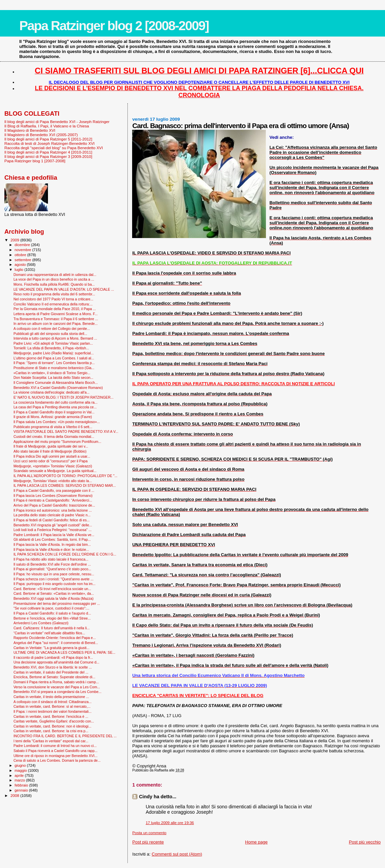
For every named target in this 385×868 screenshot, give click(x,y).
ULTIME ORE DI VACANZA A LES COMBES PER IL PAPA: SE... (64, 652)
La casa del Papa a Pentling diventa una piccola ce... (55, 407)
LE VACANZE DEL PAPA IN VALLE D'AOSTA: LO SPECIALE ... (64, 289)
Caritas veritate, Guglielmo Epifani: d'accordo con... (54, 721)
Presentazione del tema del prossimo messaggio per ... (57, 603)
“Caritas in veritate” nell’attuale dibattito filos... (49, 633)
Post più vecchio (365, 842)
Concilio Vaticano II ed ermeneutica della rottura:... (53, 304)
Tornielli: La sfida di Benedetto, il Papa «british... (51, 348)
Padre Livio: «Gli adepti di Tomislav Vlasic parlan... (53, 343)
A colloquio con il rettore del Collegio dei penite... (52, 329)
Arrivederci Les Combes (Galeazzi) (41, 623)
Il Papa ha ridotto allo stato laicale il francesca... (51, 559)
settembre (24, 260)
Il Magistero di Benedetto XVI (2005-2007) (41, 135)
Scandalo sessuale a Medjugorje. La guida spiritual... (55, 471)
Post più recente (148, 842)
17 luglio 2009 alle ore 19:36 (170, 823)
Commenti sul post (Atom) (177, 854)
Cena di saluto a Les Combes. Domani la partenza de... (57, 760)
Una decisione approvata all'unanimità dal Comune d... (56, 662)
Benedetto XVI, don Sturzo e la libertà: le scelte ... (52, 667)
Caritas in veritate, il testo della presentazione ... (51, 697)
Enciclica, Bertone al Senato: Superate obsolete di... (54, 677)
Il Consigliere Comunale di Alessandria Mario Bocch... (56, 383)
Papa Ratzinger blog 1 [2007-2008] (35, 161)
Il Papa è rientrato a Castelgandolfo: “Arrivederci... (53, 500)
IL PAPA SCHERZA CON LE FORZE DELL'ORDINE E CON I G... (65, 554)
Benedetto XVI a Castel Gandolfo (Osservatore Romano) (58, 388)
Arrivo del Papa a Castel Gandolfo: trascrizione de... (54, 505)
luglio (20, 270)
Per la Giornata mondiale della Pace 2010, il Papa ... (55, 309)
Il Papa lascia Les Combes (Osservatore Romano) (53, 496)
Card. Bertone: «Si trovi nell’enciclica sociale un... (52, 589)
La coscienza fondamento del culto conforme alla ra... (56, 402)
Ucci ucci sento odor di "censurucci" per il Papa (50, 461)
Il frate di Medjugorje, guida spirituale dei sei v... (51, 446)
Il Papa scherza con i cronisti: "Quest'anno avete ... (53, 579)
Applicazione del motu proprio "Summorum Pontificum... (57, 442)
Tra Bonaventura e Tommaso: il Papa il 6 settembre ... (56, 319)
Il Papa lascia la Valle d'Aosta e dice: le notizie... (51, 549)
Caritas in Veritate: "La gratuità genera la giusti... (51, 648)
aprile (20, 775)
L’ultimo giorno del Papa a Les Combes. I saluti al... (54, 358)
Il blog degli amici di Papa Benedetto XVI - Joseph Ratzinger (57, 122)
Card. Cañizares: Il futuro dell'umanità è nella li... (51, 628)
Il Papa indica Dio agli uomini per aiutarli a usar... (52, 456)
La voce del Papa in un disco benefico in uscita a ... (54, 279)
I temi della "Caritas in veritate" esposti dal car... (51, 741)
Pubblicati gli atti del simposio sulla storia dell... (50, 334)
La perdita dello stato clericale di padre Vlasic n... (52, 515)
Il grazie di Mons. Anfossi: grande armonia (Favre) (53, 417)
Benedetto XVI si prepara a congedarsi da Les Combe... (57, 692)
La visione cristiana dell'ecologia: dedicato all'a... (51, 392)
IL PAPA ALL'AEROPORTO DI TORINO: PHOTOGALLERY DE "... (65, 476)
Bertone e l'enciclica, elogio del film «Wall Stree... (52, 618)
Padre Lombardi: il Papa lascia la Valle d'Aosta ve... (54, 535)
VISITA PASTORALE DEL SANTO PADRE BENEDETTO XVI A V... (66, 431)
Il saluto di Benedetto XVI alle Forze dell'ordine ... (52, 564)
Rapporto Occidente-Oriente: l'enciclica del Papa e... (54, 638)
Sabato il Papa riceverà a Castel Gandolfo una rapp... (56, 751)
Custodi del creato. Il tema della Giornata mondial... (54, 437)
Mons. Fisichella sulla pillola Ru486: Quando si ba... (54, 284)
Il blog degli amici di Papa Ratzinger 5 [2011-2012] (48, 139)
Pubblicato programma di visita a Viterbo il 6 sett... (53, 427)
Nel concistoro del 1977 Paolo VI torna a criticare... (53, 299)
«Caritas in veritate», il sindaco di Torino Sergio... (52, 373)
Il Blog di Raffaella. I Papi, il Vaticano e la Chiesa (47, 126)
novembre (24, 250)
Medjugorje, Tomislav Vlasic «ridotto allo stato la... (53, 481)
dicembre (23, 245)
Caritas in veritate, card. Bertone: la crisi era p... (51, 731)
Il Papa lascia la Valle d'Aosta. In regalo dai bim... (52, 544)
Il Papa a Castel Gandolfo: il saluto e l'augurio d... (52, 613)
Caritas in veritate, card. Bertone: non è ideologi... (52, 726)
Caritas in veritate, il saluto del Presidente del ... (51, 672)
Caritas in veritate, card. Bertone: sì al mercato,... (52, 706)
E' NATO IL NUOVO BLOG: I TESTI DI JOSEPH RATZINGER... (63, 397)
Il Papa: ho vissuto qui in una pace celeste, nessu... (54, 574)
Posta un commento (149, 833)
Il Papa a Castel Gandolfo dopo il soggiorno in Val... (54, 412)
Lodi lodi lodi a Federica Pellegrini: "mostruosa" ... (52, 530)
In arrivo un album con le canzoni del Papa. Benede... (56, 324)
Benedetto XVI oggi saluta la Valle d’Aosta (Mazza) (53, 598)
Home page (256, 842)
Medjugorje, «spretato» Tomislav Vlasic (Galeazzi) (53, 466)
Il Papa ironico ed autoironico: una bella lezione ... (52, 510)
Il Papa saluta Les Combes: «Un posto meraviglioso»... (57, 422)
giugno (21, 765)
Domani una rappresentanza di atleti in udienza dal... (55, 275)
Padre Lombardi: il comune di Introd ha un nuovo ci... (55, 746)
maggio (21, 770)
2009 (15, 240)
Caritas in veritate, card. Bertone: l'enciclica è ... (51, 716)
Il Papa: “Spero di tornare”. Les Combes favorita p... (54, 363)
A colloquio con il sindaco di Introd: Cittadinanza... (52, 702)
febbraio (22, 785)
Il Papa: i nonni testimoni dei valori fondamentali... (52, 711)
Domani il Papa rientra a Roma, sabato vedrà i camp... (56, 682)
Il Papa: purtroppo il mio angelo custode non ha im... (54, 584)
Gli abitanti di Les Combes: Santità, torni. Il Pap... (52, 539)
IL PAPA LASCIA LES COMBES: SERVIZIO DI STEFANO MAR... (65, 485)
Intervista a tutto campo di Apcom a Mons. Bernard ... (55, 338)
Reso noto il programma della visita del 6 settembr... (54, 294)
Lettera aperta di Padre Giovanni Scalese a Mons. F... (56, 314)
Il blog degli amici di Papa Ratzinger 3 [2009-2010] (48, 156)
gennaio (22, 790)
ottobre (21, 255)
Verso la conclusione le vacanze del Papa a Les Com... (57, 687)
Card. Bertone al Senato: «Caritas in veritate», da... (54, 593)
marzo (20, 780)
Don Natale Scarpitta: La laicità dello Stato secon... (53, 378)
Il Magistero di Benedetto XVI (30, 130)
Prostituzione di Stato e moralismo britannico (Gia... (54, 368)
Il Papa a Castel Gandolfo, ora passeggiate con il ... (54, 490)
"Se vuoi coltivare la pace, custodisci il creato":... (51, 608)
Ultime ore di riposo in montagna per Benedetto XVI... (56, 756)
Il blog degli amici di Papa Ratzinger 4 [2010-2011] (48, 152)
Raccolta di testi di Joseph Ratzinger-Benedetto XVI (49, 143)
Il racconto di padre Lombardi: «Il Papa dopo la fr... (53, 657)
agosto (21, 265)
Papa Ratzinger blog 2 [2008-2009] (114, 26)
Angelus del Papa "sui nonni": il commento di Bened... (56, 643)
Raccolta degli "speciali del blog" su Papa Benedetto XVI (54, 148)
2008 (15, 795)
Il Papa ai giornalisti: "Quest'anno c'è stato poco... (52, 569)
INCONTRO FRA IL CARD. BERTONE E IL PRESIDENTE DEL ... (65, 736)
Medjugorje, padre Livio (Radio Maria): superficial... (53, 353)
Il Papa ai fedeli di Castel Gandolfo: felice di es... (51, 520)
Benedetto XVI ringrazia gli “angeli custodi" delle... (53, 525)
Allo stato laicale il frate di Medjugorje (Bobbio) (50, 451)
